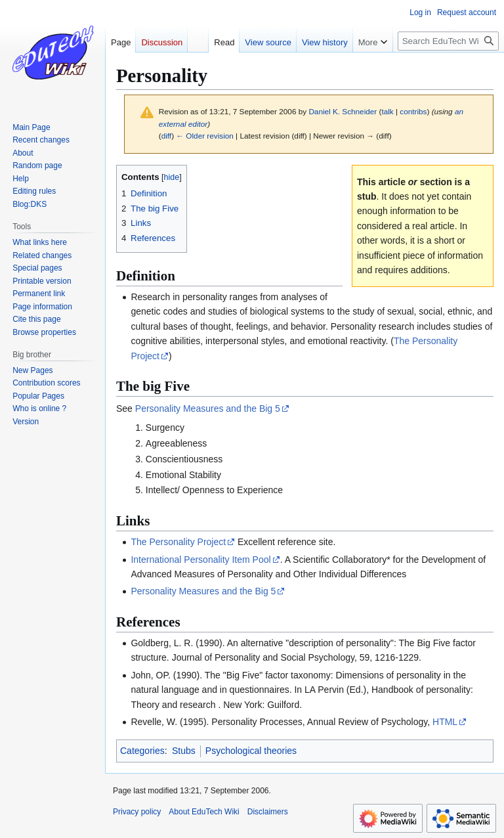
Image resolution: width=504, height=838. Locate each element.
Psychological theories (251, 751)
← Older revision (205, 136)
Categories (142, 751)
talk (387, 111)
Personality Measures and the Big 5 (208, 408)
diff (166, 136)
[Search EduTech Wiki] (448, 41)
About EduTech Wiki (204, 812)
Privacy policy (137, 812)
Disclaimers (268, 812)
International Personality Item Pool (200, 560)
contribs (413, 111)
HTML (445, 722)
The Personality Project (178, 542)
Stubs (184, 751)
